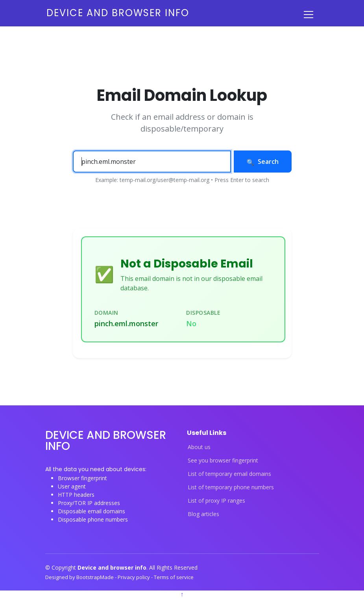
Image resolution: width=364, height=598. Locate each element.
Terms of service (174, 577)
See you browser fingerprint (223, 461)
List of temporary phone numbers (231, 487)
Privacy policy (134, 577)
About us (199, 447)
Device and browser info (118, 13)
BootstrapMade (96, 577)
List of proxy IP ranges (216, 501)
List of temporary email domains (229, 474)
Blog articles (203, 514)
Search (263, 162)
